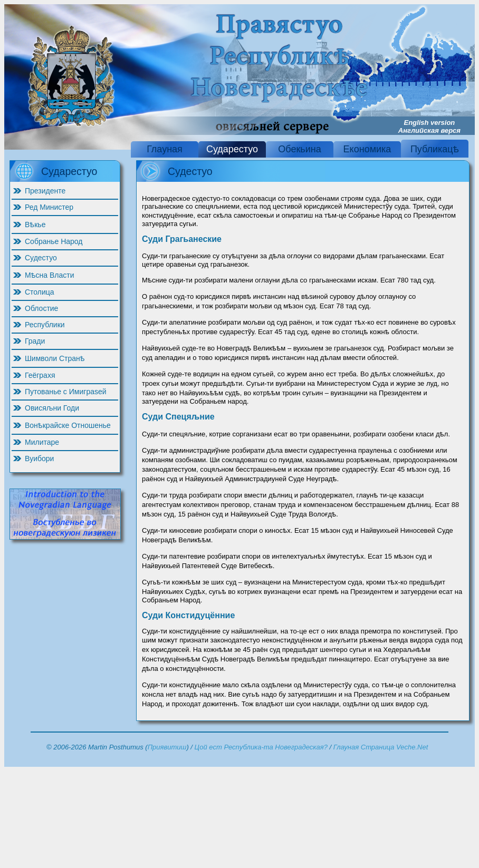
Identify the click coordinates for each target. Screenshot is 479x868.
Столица (40, 292)
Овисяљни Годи (52, 408)
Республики (45, 325)
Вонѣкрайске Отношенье (68, 425)
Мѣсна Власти (49, 275)
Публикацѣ (435, 149)
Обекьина (299, 149)
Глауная (165, 149)
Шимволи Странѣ (55, 358)
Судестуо (41, 258)
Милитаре (42, 442)
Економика (367, 149)
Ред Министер (49, 207)
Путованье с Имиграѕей (66, 392)
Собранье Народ (54, 241)
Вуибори (39, 459)
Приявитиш (167, 747)
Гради (35, 341)
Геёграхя (40, 375)
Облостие (41, 308)
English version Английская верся (429, 126)
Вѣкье (35, 225)
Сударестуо (232, 149)
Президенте (45, 191)
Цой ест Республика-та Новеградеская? (261, 747)
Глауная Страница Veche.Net (381, 747)
